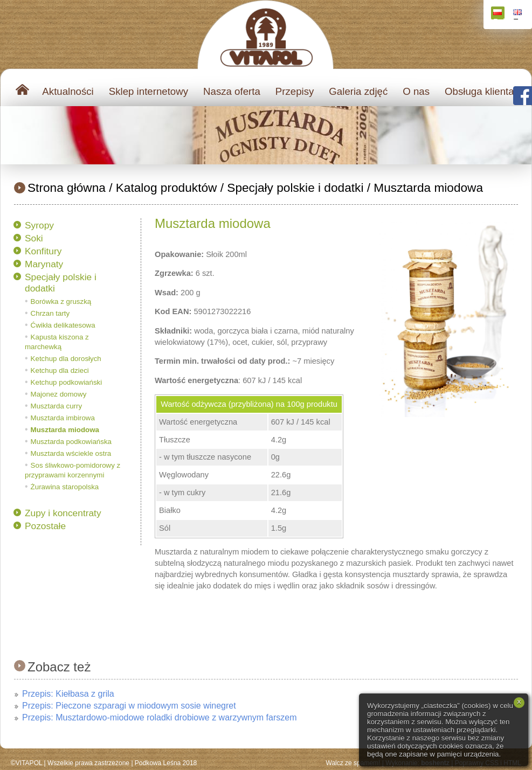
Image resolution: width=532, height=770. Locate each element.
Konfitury (43, 251)
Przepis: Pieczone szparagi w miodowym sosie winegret (129, 706)
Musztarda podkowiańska (71, 442)
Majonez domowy (59, 394)
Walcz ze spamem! (353, 763)
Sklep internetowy (148, 91)
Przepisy (295, 91)
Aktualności (68, 91)
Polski (499, 14)
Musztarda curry (57, 406)
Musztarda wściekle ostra (71, 453)
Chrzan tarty (50, 313)
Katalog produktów (167, 188)
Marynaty (44, 264)
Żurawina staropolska (65, 487)
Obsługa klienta (479, 91)
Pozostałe (45, 526)
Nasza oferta (232, 91)
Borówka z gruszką (61, 301)
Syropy (39, 225)
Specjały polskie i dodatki (295, 188)
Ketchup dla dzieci (60, 370)
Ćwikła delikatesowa (63, 325)
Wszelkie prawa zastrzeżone (88, 763)
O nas (416, 91)
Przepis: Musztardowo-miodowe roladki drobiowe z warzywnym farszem (160, 717)
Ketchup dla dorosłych (66, 359)
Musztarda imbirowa (63, 418)
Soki (34, 238)
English (519, 14)
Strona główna (67, 188)
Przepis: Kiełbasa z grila (68, 694)
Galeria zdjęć (358, 91)
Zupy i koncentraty (63, 513)
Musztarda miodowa (428, 188)
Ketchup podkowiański (67, 382)
